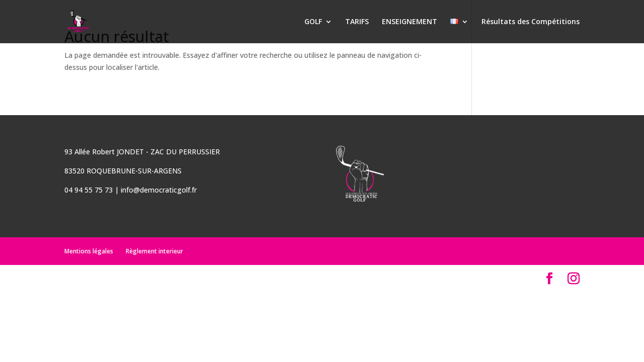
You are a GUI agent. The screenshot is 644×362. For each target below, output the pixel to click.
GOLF (313, 22)
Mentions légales (89, 251)
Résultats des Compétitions (531, 22)
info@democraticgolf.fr (159, 190)
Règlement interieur (154, 251)
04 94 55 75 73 (89, 190)
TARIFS (357, 22)
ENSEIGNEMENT (410, 22)
